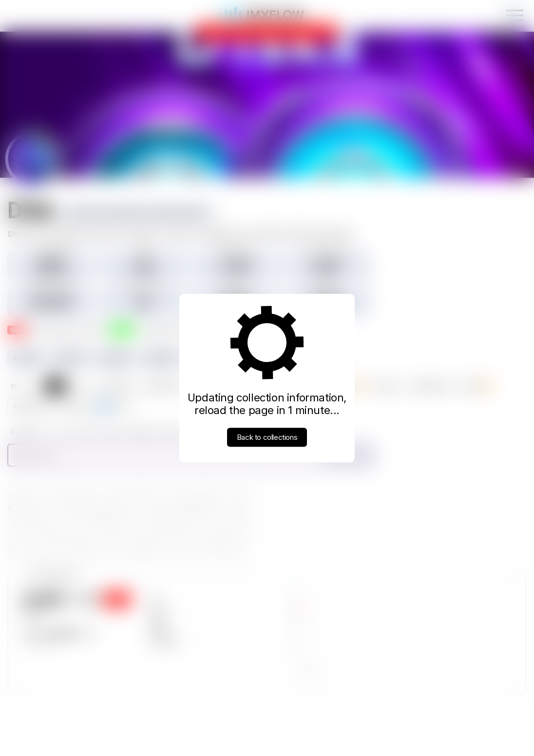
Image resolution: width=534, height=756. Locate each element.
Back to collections (267, 437)
